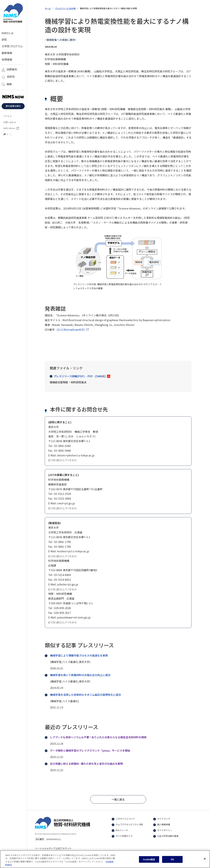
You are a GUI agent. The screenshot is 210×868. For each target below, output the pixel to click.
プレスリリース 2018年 (65, 8)
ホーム (48, 8)
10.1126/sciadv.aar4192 (71, 330)
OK (172, 861)
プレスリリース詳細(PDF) (78, 376)
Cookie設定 (149, 861)
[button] (118, 799)
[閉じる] (205, 861)
